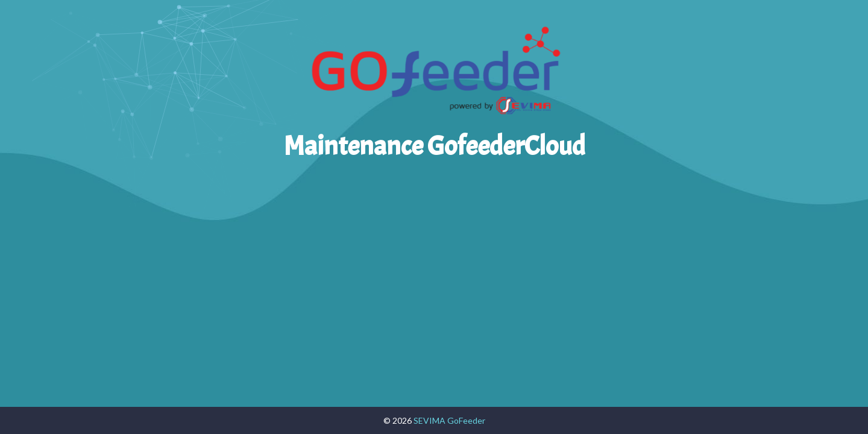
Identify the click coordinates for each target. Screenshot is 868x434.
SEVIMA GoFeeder (449, 420)
